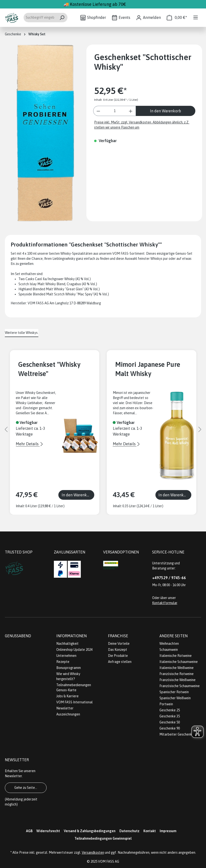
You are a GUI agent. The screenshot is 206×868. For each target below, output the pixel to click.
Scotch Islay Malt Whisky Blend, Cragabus (50, 284)
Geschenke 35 (170, 716)
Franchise (118, 636)
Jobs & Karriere (67, 696)
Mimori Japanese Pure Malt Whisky (148, 369)
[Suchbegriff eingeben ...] (40, 18)
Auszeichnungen (68, 714)
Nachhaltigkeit (67, 644)
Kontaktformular (165, 603)
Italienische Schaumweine (179, 662)
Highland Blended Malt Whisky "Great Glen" (51, 289)
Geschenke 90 (170, 728)
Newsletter (65, 708)
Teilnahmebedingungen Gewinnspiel (103, 838)
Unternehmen (66, 656)
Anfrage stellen (120, 662)
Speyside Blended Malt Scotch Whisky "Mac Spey (55, 294)
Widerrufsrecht (48, 831)
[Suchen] (62, 18)
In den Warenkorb (165, 111)
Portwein (166, 704)
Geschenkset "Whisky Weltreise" (49, 369)
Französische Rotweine (177, 674)
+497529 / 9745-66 (169, 578)
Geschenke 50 (170, 722)
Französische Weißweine (177, 680)
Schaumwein (169, 650)
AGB (29, 831)
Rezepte (63, 662)
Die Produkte (118, 656)
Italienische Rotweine (176, 656)
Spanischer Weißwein (175, 698)
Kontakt (150, 831)
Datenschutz (129, 831)
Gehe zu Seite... (26, 788)
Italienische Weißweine (177, 668)
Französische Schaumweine (180, 686)
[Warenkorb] (177, 18)
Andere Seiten (173, 636)
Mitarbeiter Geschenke (177, 734)
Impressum (168, 831)
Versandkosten (93, 853)
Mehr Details (28, 444)
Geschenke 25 (170, 710)
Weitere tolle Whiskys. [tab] (22, 333)
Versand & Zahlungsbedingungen (90, 831)
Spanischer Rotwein (174, 692)
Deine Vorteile (119, 644)
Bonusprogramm (69, 668)
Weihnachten (169, 644)
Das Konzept (118, 650)
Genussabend (18, 636)
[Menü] (196, 17)
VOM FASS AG (109, 861)
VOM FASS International (74, 702)
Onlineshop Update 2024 (74, 650)
